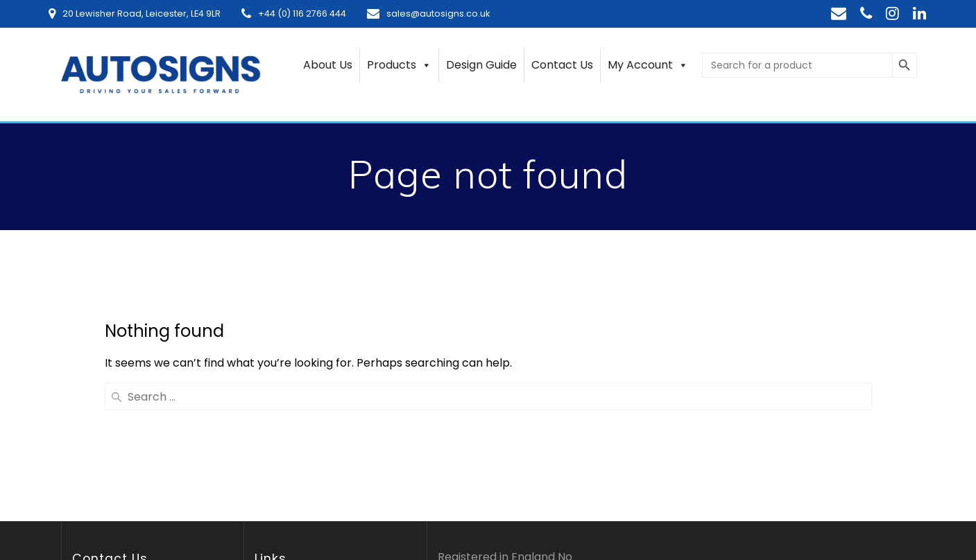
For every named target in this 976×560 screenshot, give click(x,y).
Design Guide (481, 65)
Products (399, 65)
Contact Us (562, 65)
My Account (648, 65)
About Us (328, 65)
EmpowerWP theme (772, 479)
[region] (180, 451)
